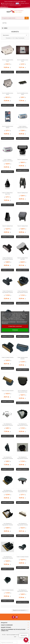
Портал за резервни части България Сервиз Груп (15, 1)
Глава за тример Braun (22, 159)
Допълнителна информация (9, 322)
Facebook (13, 617)
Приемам (15, 330)
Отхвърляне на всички (15, 326)
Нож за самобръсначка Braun (8, 60)
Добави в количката (7, 72)
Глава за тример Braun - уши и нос (8, 193)
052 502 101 (12, 3)
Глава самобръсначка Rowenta (23, 358)
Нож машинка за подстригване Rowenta (7, 425)
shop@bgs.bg (5, 7)
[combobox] (13, 18)
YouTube (17, 617)
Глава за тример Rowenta (8, 357)
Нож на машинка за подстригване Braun (23, 391)
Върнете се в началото (20, 610)
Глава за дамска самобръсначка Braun (22, 127)
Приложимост (15, 35)
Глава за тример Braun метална (22, 258)
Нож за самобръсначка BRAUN (8, 127)
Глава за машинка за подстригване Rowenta (7, 258)
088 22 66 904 (5, 3)
